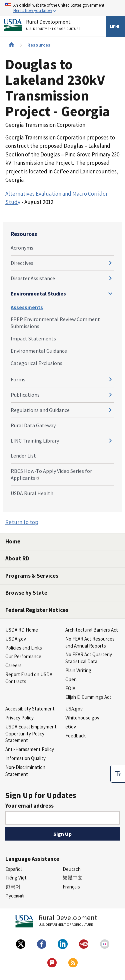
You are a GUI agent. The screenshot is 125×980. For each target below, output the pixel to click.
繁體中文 (73, 878)
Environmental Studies (38, 294)
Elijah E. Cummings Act (88, 697)
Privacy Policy (19, 718)
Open (71, 679)
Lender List (23, 456)
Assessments (27, 307)
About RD (17, 558)
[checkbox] (118, 774)
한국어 (13, 887)
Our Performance (23, 656)
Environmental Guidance (39, 351)
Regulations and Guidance (40, 410)
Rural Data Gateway (33, 425)
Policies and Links (24, 648)
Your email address (29, 806)
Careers (13, 665)
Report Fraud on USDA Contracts (29, 678)
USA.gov (74, 709)
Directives (22, 263)
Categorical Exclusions (36, 363)
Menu (115, 27)
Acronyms (22, 248)
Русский (14, 896)
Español (13, 869)
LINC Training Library (35, 441)
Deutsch (72, 869)
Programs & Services (32, 576)
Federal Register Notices (37, 610)
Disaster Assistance (33, 278)
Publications (25, 395)
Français (71, 887)
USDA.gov (16, 639)
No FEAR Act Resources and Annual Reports (90, 642)
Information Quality (25, 758)
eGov (71, 727)
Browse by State (26, 593)
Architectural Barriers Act (92, 630)
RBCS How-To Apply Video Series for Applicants (51, 474)
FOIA (70, 688)
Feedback (75, 736)
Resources (39, 45)
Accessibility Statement (30, 709)
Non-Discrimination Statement (25, 771)
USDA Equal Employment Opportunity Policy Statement (31, 734)
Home (13, 541)
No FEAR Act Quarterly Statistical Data (89, 658)
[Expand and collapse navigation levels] (110, 263)
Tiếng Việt (16, 878)
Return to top (22, 522)
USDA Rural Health (32, 493)
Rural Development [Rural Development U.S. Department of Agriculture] (54, 26)
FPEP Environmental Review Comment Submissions (55, 323)
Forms (18, 379)
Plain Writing (78, 670)
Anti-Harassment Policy (30, 749)
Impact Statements (33, 338)
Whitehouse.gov (82, 718)
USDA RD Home (22, 630)
